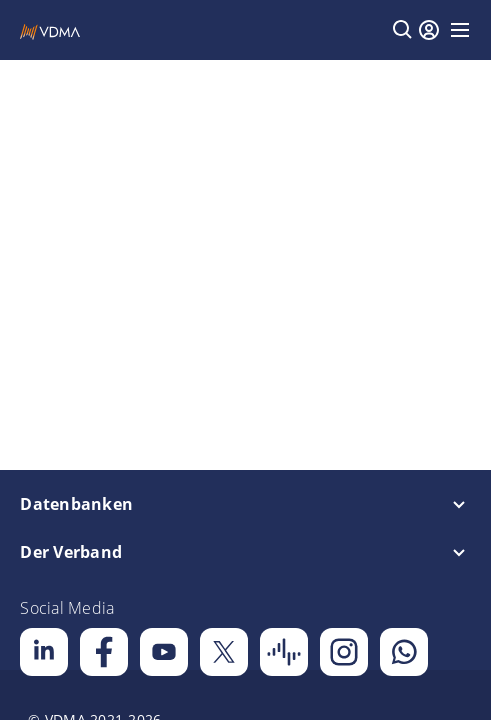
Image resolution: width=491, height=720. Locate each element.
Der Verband (71, 552)
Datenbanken (76, 504)
